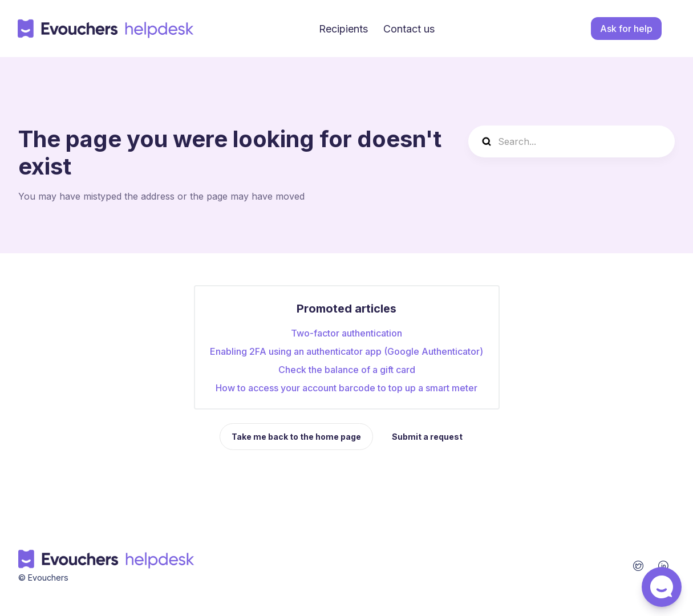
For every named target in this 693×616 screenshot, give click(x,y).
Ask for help (626, 29)
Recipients (343, 29)
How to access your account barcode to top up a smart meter (346, 388)
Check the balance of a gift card (347, 370)
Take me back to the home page (296, 437)
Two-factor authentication (346, 333)
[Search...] (572, 141)
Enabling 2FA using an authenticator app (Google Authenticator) (346, 351)
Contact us (409, 29)
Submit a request (427, 437)
